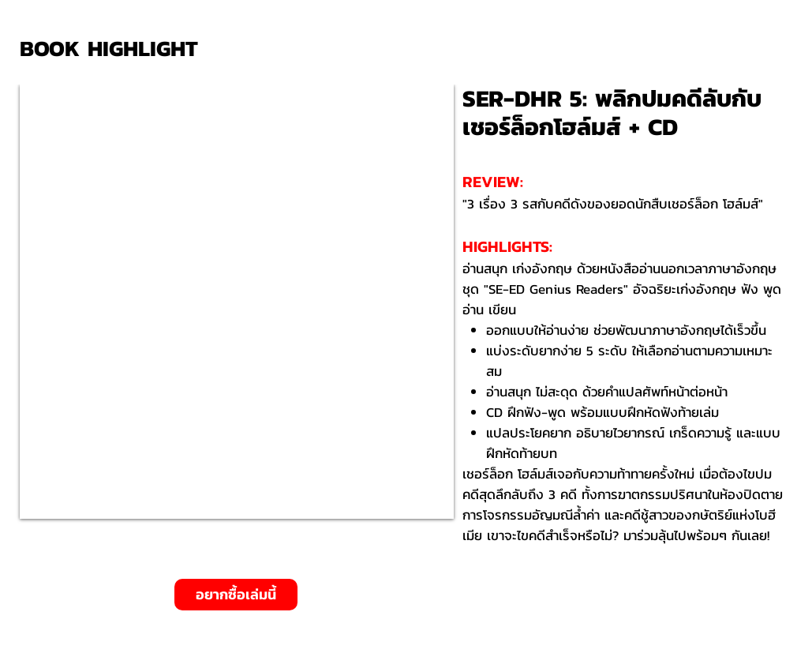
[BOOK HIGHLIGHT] (114, 49)
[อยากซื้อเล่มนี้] (236, 595)
